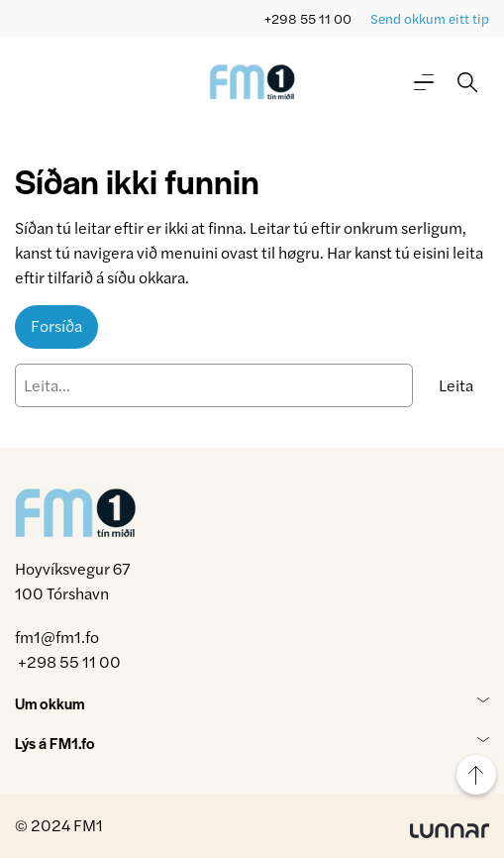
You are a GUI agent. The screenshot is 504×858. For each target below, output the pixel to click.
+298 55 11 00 (308, 18)
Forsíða (56, 325)
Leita (456, 385)
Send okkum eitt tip (430, 18)
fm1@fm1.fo (57, 637)
